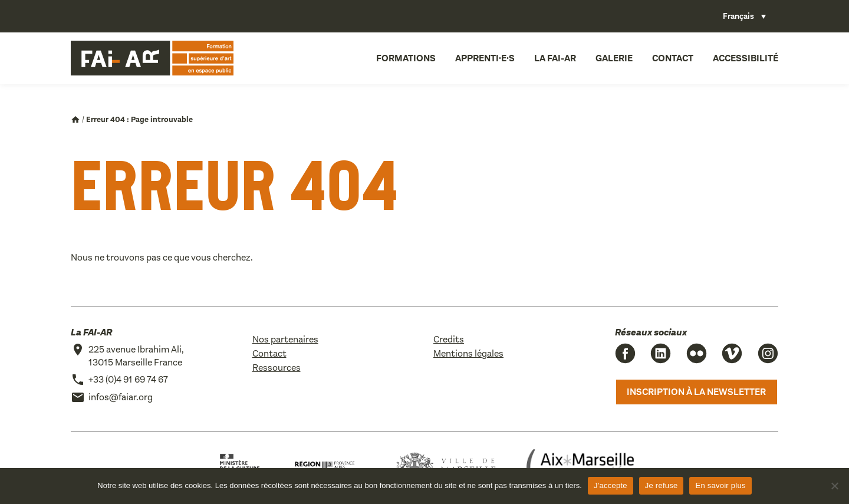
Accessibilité (746, 58)
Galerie (614, 58)
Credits (449, 339)
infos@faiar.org (121, 397)
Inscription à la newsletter (696, 392)
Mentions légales (468, 353)
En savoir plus (720, 485)
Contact (673, 58)
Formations (406, 58)
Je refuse (662, 485)
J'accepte (611, 485)
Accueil (75, 120)
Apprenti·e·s (485, 58)
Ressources (277, 368)
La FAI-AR (555, 58)
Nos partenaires (285, 339)
